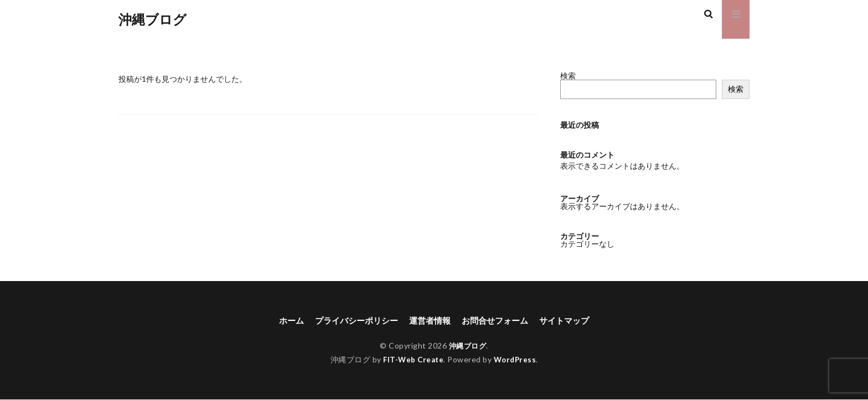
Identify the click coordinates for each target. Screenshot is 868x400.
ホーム (283, 321)
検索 (568, 76)
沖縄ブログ (153, 19)
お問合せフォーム (498, 321)
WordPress (517, 360)
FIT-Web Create (412, 360)
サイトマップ (571, 321)
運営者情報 (430, 321)
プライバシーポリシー (352, 321)
